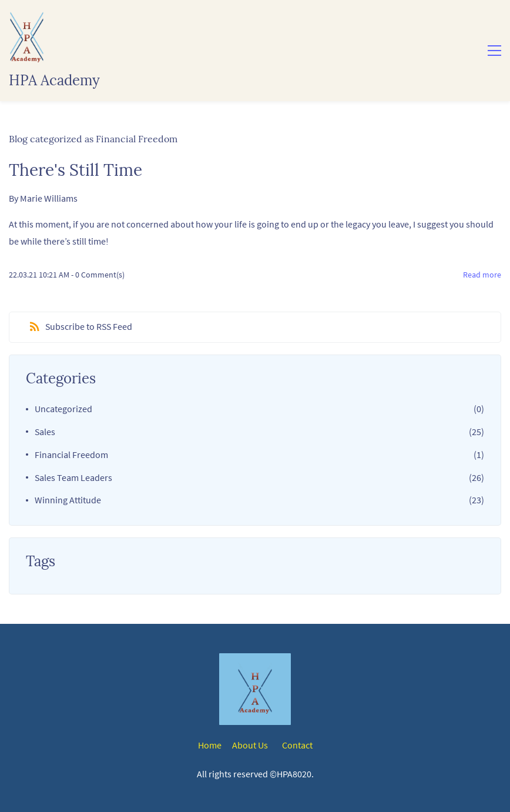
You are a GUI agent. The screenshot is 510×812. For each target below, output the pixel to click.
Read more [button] (482, 275)
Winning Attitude (68, 500)
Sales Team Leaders (73, 477)
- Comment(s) (98, 275)
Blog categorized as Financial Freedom (93, 139)
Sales (45, 432)
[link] (255, 670)
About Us (250, 745)
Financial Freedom (71, 455)
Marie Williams (49, 198)
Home (210, 745)
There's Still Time (76, 170)
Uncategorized (63, 409)
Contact (297, 745)
